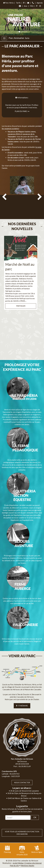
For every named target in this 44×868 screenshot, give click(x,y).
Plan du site (14, 866)
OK (35, 817)
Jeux (25, 6)
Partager (21, 306)
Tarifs (18, 3)
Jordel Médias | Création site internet (27, 863)
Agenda (40, 3)
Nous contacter (22, 782)
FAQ (32, 6)
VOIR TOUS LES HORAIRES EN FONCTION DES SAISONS (22, 833)
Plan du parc (22, 111)
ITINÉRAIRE (22, 706)
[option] (22, 196)
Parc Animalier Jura (19, 38)
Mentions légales (28, 866)
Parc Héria (8, 3)
